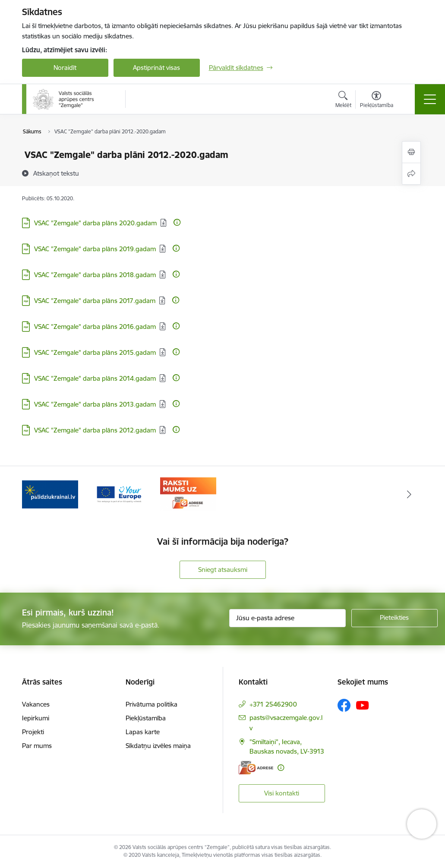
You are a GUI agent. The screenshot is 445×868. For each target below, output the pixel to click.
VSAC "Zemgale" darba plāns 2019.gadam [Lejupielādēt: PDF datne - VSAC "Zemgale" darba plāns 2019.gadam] (95, 249)
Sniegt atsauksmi (223, 570)
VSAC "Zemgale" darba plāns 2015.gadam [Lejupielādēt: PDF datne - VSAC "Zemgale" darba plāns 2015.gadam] (95, 352)
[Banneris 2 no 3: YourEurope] (119, 494)
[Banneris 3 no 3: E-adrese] (188, 494)
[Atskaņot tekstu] (56, 173)
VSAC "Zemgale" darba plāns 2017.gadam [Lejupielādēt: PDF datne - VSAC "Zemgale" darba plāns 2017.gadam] (95, 301)
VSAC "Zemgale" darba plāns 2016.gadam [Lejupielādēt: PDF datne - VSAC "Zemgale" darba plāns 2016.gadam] (95, 327)
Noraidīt (65, 68)
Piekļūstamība (146, 718)
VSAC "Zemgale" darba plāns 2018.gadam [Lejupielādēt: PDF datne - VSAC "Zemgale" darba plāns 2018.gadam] (95, 275)
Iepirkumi (36, 718)
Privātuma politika (151, 704)
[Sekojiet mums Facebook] (344, 705)
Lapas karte (143, 732)
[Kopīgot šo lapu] (411, 174)
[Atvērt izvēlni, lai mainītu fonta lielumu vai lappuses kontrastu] (377, 101)
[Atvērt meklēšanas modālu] (343, 101)
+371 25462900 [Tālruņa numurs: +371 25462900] (273, 704)
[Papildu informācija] (177, 222)
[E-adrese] (256, 768)
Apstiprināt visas (156, 68)
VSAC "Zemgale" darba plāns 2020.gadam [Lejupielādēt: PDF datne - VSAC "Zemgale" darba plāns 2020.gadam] (95, 223)
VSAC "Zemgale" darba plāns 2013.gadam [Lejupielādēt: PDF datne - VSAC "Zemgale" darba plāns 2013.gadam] (95, 404)
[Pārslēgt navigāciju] (430, 99)
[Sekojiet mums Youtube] (363, 705)
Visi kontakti (282, 793)
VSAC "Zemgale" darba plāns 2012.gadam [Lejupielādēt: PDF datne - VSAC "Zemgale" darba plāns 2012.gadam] (95, 430)
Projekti (33, 732)
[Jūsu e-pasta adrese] (287, 618)
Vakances (36, 704)
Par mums (37, 746)
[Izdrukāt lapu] (411, 152)
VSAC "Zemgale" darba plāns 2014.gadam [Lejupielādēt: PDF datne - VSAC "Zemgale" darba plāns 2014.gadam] (95, 378)
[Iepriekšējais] (36, 494)
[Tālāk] (409, 494)
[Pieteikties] (395, 618)
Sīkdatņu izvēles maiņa (158, 746)
